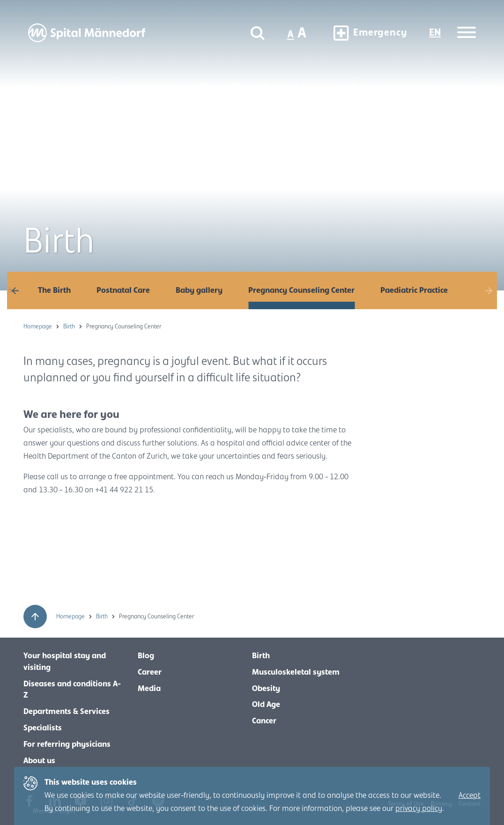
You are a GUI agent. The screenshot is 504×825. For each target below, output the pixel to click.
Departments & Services (67, 712)
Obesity (266, 689)
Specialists (43, 728)
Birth (70, 327)
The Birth (54, 290)
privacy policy (419, 809)
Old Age (266, 705)
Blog (146, 656)
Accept (470, 795)
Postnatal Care (123, 290)
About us (39, 761)
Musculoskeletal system (296, 672)
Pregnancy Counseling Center (301, 290)
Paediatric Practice (414, 290)
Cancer (264, 721)
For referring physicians (67, 744)
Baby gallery (199, 290)
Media (149, 689)
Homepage (38, 327)
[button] (16, 290)
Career (150, 672)
